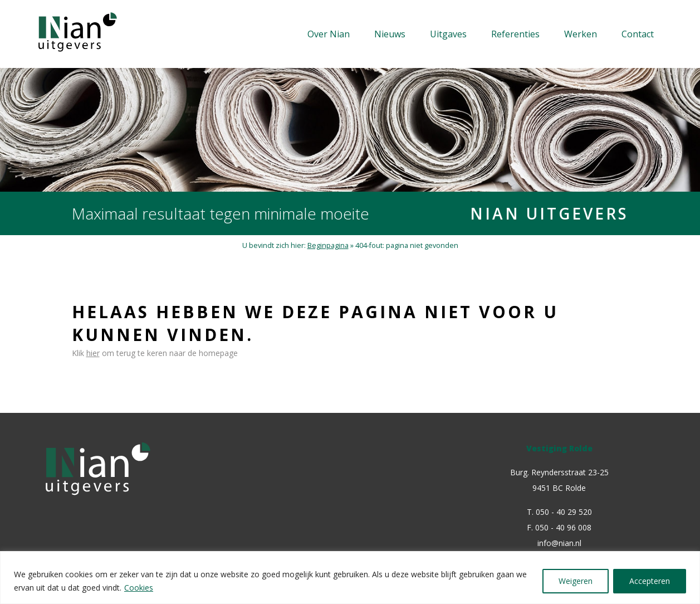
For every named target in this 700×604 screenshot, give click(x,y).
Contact (638, 34)
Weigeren (576, 581)
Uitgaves (448, 34)
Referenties (515, 34)
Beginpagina (328, 245)
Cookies (139, 588)
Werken (581, 34)
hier (93, 353)
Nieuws (390, 34)
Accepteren (650, 581)
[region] (350, 578)
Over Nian (329, 34)
